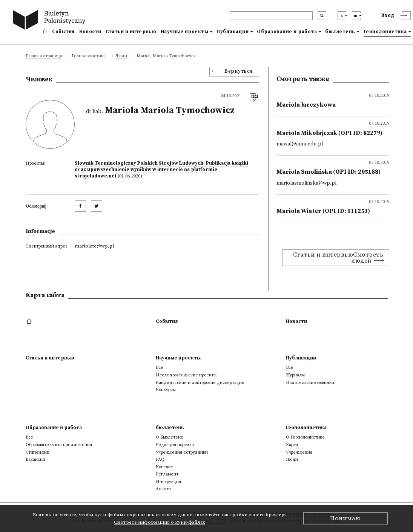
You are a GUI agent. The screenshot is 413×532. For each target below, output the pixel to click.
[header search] (271, 16)
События (63, 32)
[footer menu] (30, 321)
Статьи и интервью (131, 32)
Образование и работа (287, 32)
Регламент (167, 474)
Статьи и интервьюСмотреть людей (338, 258)
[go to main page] (51, 21)
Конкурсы (166, 390)
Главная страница (44, 56)
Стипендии (38, 452)
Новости (90, 32)
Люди (121, 56)
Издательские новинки (310, 383)
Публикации (233, 32)
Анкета (163, 489)
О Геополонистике (305, 437)
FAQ (160, 459)
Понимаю (345, 518)
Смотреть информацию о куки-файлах (160, 522)
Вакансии (35, 459)
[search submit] (322, 16)
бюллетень (340, 32)
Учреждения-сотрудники (182, 452)
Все (160, 368)
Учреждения (299, 452)
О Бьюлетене (170, 437)
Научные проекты (185, 32)
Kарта (292, 445)
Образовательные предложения (59, 445)
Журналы (295, 375)
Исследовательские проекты (186, 375)
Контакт (164, 467)
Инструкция (168, 482)
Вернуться (239, 71)
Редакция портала (175, 445)
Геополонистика (385, 32)
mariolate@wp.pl (94, 246)
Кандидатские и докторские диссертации (200, 383)
